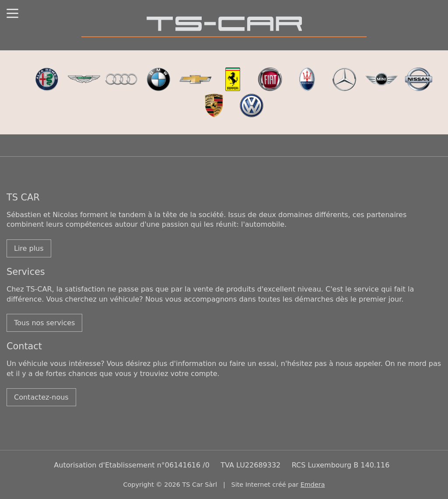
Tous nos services (44, 323)
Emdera (313, 485)
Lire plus (29, 248)
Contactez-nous (41, 397)
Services (26, 272)
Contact (24, 346)
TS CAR (23, 197)
